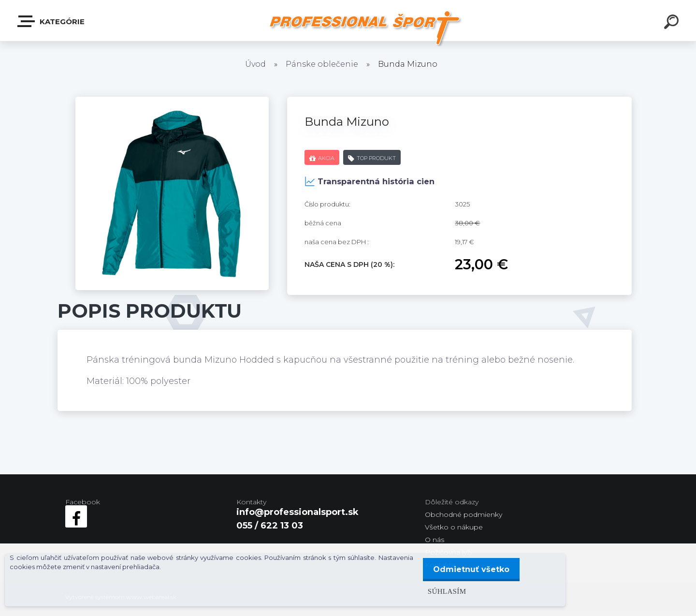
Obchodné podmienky (464, 514)
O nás (435, 540)
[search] (673, 23)
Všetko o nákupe (454, 527)
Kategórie (51, 21)
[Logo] (368, 28)
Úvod (255, 64)
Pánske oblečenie (322, 64)
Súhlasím (444, 591)
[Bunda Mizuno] (172, 101)
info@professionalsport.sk (297, 512)
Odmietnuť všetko (470, 569)
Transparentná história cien (370, 181)
